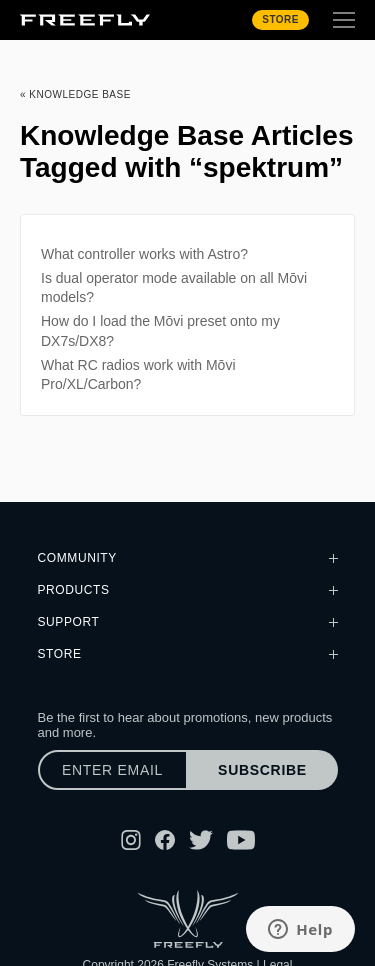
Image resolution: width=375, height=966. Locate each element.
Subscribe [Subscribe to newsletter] (262, 770)
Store (280, 19)
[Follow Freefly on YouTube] (241, 840)
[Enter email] (113, 770)
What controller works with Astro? (144, 254)
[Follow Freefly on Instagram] (131, 840)
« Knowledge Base (75, 94)
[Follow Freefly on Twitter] (201, 840)
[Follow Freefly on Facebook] (165, 840)
